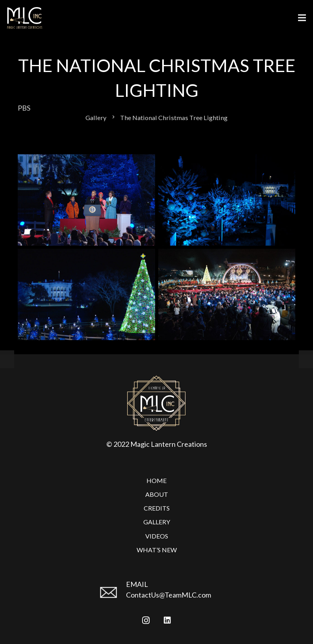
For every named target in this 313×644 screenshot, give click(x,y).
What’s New (157, 550)
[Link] (25, 18)
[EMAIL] (112, 596)
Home (156, 480)
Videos (157, 536)
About (157, 494)
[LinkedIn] (167, 620)
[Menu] (302, 18)
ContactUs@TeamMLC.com (169, 595)
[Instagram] (146, 620)
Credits (157, 508)
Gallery (157, 522)
